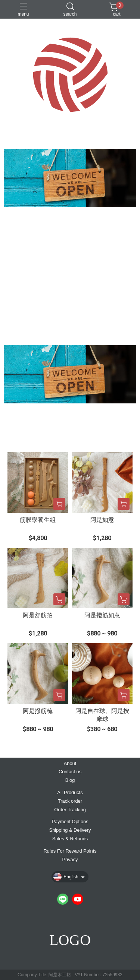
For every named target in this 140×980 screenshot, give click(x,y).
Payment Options (70, 822)
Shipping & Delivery (70, 830)
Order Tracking (70, 810)
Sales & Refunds (70, 839)
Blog (70, 781)
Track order (70, 801)
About (70, 764)
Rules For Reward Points (70, 851)
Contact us (70, 772)
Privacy (70, 860)
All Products (70, 793)
